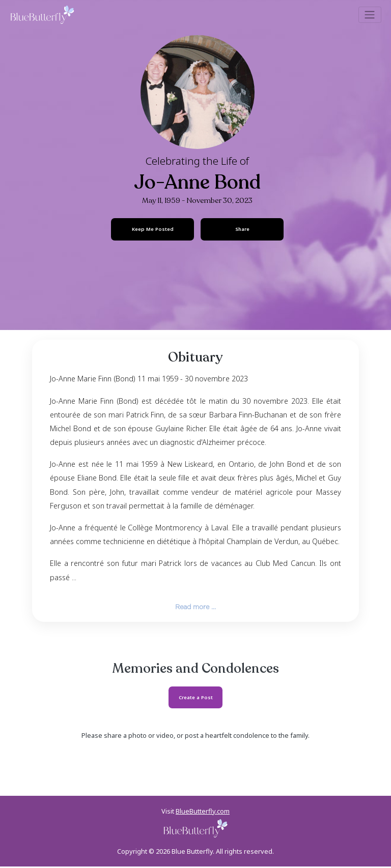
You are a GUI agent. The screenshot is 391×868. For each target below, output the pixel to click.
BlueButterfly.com (203, 813)
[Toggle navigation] (370, 15)
